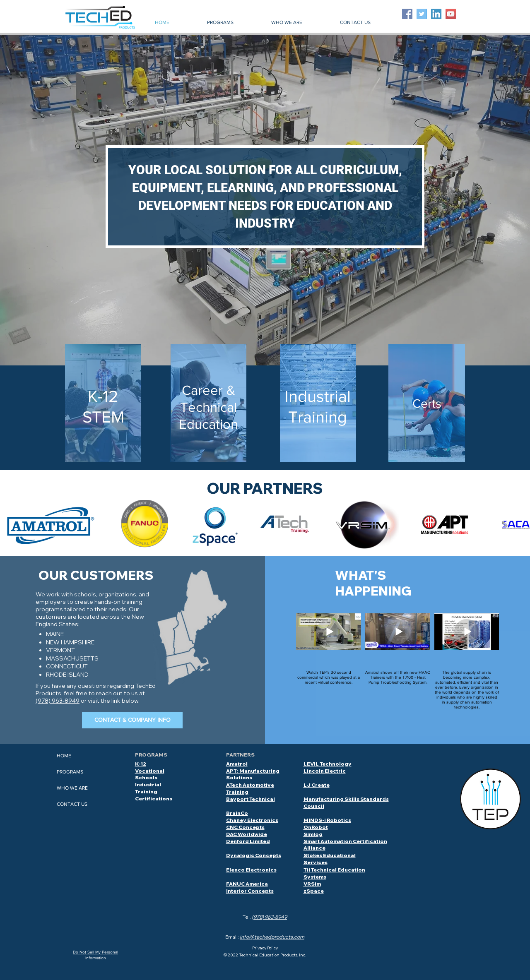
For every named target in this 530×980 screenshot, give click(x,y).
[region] (103, 404)
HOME (64, 756)
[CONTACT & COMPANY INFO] (132, 720)
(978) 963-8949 (58, 701)
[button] (220, 22)
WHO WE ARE (72, 788)
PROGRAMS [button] (70, 772)
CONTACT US (72, 804)
